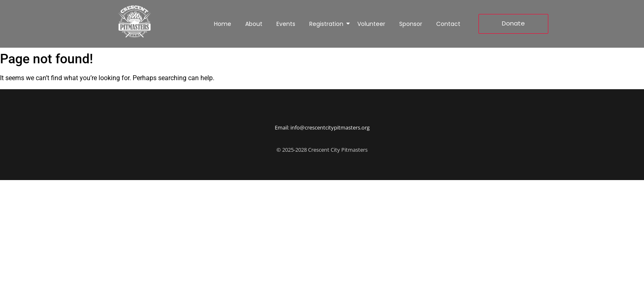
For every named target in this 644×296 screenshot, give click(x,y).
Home (223, 24)
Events (286, 24)
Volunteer (371, 24)
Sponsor (411, 24)
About (254, 24)
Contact (448, 24)
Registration (328, 24)
